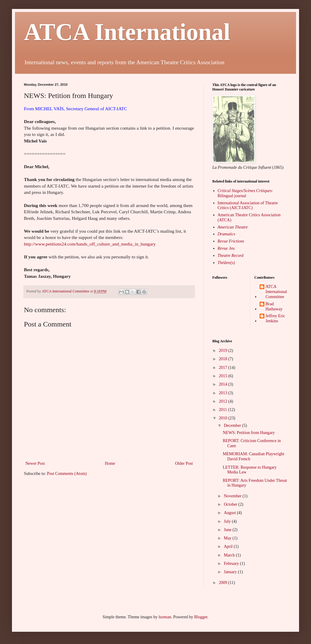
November (233, 496)
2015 (224, 376)
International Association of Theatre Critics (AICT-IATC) (248, 206)
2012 (224, 401)
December (233, 425)
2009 (224, 583)
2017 (224, 368)
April (229, 546)
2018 (224, 359)
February (232, 563)
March (230, 555)
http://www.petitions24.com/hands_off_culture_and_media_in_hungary (90, 244)
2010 (224, 418)
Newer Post (35, 463)
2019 (224, 351)
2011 (224, 410)
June (228, 530)
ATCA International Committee (276, 292)
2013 (224, 393)
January (231, 572)
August (230, 513)
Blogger (201, 617)
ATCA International (127, 32)
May (228, 538)
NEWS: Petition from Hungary (249, 433)
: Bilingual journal (245, 193)
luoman (165, 617)
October (231, 504)
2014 (224, 384)
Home (110, 463)
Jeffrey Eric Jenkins (275, 318)
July (228, 521)
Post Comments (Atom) (67, 474)
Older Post (184, 463)
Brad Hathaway (274, 306)
